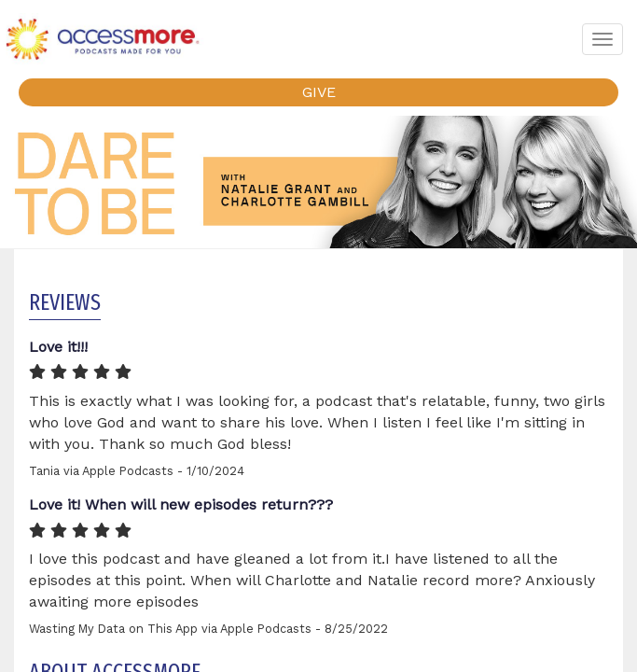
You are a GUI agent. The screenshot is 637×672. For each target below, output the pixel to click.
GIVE (319, 92)
